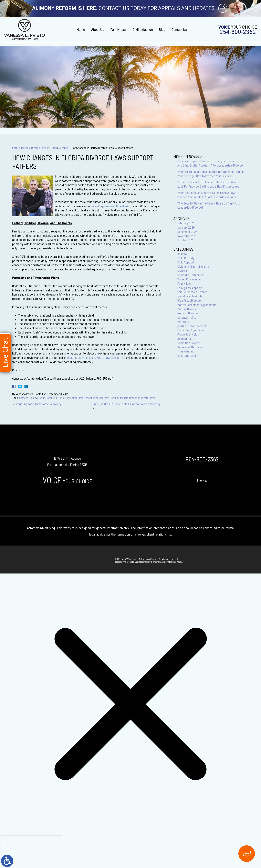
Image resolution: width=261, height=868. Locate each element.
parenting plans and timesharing (111, 206)
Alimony (182, 254)
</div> (31, 851)
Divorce (64, 148)
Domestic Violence (189, 279)
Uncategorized (187, 355)
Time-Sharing (186, 351)
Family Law (118, 30)
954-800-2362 (238, 32)
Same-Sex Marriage (190, 347)
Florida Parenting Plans (51, 398)
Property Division (188, 334)
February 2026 (186, 223)
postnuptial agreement (192, 326)
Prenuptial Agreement (191, 330)
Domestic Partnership (191, 275)
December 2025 (187, 232)
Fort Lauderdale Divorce (192, 292)
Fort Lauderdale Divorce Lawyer (31, 148)
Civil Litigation (143, 30)
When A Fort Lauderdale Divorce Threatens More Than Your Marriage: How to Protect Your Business (211, 174)
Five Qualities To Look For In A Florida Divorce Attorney (127, 404)
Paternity (183, 322)
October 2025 (186, 240)
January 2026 (186, 227)
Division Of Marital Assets (193, 266)
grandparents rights (190, 296)
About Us (98, 30)
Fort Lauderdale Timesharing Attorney (87, 398)
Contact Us (179, 30)
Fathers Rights (28, 398)
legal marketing (145, 562)
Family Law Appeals (190, 288)
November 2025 (187, 236)
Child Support (186, 262)
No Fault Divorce (188, 313)
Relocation (184, 338)
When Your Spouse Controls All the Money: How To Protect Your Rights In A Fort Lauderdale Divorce (208, 195)
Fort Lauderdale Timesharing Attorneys (132, 398)
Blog (162, 30)
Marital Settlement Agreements (197, 305)
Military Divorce (187, 309)
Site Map (202, 480)
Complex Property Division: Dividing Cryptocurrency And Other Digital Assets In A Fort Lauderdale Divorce (210, 163)
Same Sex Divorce (189, 343)
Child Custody (186, 258)
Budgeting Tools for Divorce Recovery (38, 404)
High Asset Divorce (189, 300)
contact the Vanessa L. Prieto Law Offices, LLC (96, 357)
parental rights (187, 317)
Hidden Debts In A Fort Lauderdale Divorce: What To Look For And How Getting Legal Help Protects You (209, 184)
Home (81, 30)
